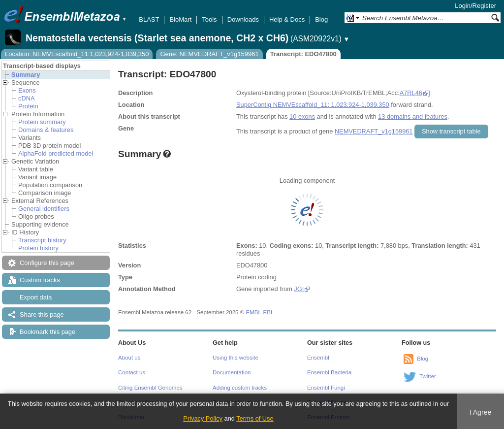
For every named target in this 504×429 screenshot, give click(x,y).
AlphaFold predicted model (56, 153)
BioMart (180, 19)
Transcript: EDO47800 (303, 54)
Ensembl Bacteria (329, 372)
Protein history (38, 248)
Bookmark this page (47, 332)
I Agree (481, 412)
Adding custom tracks (240, 388)
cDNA (26, 98)
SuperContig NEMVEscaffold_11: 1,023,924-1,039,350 (313, 105)
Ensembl (318, 358)
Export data (36, 297)
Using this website (236, 358)
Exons (27, 90)
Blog (321, 19)
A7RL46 (411, 93)
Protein (28, 106)
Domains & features (46, 130)
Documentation (232, 372)
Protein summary (42, 122)
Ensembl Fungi (326, 388)
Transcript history (42, 240)
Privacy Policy (203, 418)
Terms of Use (255, 418)
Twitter (428, 376)
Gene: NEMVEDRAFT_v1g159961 (209, 54)
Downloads (243, 19)
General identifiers (44, 209)
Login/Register (475, 6)
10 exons (302, 116)
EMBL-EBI (259, 312)
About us (129, 358)
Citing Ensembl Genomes (150, 388)
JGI (299, 289)
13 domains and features (413, 116)
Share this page (42, 314)
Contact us (132, 372)
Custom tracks (40, 280)
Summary (26, 75)
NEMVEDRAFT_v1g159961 (374, 131)
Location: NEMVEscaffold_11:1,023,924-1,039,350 (77, 54)
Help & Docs (287, 19)
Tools (209, 19)
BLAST (149, 19)
